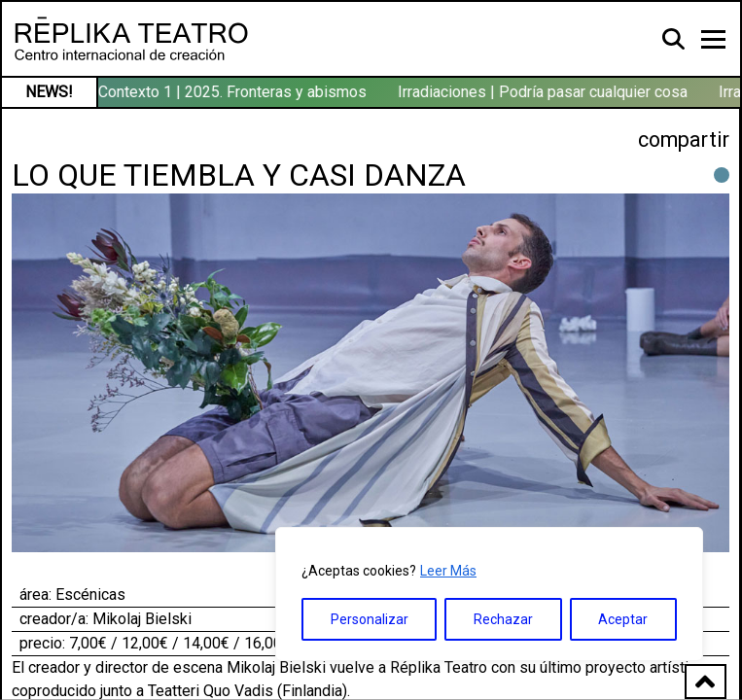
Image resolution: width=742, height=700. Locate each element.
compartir (684, 140)
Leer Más (448, 571)
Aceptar (623, 619)
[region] (489, 594)
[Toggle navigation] (713, 39)
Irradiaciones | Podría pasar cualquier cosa (545, 92)
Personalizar (370, 619)
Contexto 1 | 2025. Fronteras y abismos (234, 92)
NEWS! (49, 92)
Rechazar (503, 619)
